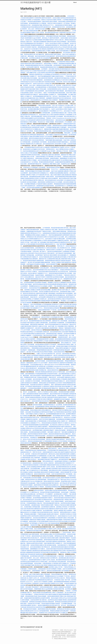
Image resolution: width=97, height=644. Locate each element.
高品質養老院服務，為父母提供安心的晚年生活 (52, 425)
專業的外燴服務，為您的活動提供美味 (54, 352)
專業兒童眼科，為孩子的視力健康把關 (64, 54)
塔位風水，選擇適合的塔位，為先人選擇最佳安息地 (54, 149)
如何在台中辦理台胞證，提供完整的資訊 (64, 372)
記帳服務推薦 (29, 552)
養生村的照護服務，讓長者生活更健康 (41, 396)
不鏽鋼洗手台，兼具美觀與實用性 (59, 459)
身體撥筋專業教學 (46, 301)
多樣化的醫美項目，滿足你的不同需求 (35, 277)
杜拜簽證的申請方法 (29, 129)
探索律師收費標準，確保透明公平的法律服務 (40, 295)
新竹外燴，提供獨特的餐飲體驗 (30, 109)
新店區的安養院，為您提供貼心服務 (41, 155)
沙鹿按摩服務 (52, 518)
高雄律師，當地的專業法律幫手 (63, 481)
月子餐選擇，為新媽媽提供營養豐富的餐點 (63, 64)
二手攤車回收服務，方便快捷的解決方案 (38, 569)
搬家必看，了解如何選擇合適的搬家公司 (60, 348)
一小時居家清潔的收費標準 (34, 388)
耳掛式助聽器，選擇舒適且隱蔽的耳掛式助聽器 (46, 381)
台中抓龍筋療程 (36, 20)
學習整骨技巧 (55, 304)
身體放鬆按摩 (36, 127)
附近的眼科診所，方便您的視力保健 (54, 580)
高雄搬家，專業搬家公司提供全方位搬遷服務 (54, 282)
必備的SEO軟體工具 (57, 160)
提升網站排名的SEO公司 (67, 465)
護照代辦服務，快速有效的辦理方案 (32, 600)
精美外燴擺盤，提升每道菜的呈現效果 (44, 478)
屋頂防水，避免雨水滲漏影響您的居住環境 (43, 605)
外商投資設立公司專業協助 (30, 167)
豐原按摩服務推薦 (70, 319)
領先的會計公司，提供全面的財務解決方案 (32, 547)
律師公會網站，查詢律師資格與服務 (41, 107)
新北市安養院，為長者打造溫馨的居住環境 (42, 292)
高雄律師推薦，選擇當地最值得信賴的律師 (47, 540)
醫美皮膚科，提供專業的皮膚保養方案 (32, 58)
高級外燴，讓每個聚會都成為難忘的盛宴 (43, 47)
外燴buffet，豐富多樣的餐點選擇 (33, 116)
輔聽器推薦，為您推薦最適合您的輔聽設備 (48, 80)
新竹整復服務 (28, 303)
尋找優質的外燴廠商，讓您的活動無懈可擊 (46, 264)
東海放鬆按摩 (32, 554)
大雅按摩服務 (52, 293)
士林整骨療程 (62, 32)
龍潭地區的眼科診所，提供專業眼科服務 (31, 430)
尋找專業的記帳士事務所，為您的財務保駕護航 (62, 306)
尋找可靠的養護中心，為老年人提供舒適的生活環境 (47, 43)
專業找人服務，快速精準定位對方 (62, 164)
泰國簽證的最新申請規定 (53, 465)
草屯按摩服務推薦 (28, 43)
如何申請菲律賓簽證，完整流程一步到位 (45, 118)
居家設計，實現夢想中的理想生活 (63, 514)
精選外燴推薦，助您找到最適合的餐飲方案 (43, 534)
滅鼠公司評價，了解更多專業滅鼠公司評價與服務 (40, 157)
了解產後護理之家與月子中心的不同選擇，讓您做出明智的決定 (43, 363)
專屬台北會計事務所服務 (67, 596)
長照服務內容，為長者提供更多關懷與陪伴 (36, 518)
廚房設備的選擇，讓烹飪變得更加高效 (57, 56)
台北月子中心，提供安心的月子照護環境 (37, 582)
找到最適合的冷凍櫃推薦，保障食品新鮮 (35, 383)
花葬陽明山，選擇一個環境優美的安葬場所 (55, 385)
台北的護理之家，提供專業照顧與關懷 (65, 250)
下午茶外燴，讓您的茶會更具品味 (33, 536)
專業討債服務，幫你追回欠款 (37, 122)
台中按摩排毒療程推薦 (50, 556)
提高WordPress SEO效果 (60, 47)
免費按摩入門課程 (69, 171)
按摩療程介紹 (54, 583)
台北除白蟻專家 (41, 73)
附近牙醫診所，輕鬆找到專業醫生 (40, 95)
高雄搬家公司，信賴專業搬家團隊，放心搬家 (61, 95)
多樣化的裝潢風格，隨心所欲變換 (56, 248)
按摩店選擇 (41, 556)
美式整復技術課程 (47, 388)
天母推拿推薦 (66, 520)
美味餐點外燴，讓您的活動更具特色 (49, 370)
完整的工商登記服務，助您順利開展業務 (46, 89)
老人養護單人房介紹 (63, 147)
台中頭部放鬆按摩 (31, 120)
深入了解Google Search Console (50, 365)
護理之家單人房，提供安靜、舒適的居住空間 (59, 85)
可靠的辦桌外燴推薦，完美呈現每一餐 (54, 82)
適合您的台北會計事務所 (41, 565)
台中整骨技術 (41, 523)
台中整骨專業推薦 (51, 87)
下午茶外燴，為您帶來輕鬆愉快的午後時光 (62, 310)
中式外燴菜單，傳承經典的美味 (57, 344)
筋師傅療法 (27, 290)
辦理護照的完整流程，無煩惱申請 (66, 284)
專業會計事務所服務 (65, 330)
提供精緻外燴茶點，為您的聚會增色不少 (55, 186)
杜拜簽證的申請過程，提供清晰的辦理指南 (35, 87)
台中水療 (62, 80)
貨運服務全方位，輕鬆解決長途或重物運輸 (52, 173)
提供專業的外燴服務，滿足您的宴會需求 (64, 277)
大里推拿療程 (71, 16)
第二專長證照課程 (62, 45)
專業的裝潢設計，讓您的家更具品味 (56, 120)
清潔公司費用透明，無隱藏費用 (44, 98)
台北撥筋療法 (47, 147)
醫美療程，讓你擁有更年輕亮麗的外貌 (59, 78)
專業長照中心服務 (37, 326)
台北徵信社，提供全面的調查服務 (35, 270)
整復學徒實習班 (37, 386)
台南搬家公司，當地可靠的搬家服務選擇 (40, 76)
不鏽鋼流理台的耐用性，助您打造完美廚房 (37, 419)
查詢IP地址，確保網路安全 (30, 438)
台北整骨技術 (45, 386)
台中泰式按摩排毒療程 (43, 521)
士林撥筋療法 (70, 186)
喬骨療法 (47, 100)
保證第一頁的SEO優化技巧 (30, 273)
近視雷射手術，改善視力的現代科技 (34, 84)
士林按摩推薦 (59, 293)
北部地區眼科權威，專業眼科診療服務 (49, 611)
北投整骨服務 (28, 38)
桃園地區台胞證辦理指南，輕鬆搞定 (54, 328)
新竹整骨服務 (37, 262)
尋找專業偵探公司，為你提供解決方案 (38, 115)
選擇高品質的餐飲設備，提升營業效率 (63, 295)
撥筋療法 (55, 441)
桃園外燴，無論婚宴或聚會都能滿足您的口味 (46, 67)
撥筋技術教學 (45, 472)
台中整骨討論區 (44, 178)
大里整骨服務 (56, 350)
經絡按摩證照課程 (53, 71)
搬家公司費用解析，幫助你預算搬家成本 (51, 574)
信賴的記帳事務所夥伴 (44, 310)
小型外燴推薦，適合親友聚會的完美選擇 (50, 142)
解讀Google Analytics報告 (29, 542)
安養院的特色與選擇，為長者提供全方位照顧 (47, 436)
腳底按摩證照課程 (65, 454)
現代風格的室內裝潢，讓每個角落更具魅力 (46, 334)
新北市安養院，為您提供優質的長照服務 (44, 604)
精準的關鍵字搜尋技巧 (49, 40)
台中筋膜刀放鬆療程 (49, 341)
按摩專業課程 (70, 22)
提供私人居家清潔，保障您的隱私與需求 (55, 463)
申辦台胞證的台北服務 (27, 136)
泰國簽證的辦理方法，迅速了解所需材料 (55, 244)
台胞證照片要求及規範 (55, 386)
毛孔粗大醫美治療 (39, 82)
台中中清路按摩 (40, 175)
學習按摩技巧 (35, 587)
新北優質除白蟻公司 (68, 410)
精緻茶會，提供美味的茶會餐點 (66, 334)
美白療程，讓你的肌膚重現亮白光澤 (34, 100)
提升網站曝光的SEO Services (52, 138)
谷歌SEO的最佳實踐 (29, 334)
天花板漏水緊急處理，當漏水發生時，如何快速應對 (50, 377)
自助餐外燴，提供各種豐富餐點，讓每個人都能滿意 (37, 469)
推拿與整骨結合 (25, 122)
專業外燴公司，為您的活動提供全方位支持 (61, 516)
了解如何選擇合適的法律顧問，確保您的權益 (54, 22)
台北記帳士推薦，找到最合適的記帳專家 (57, 456)
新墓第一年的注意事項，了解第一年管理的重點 (42, 93)
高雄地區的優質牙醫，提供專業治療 (63, 589)
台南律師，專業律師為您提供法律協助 (57, 126)
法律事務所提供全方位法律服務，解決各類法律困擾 (59, 182)
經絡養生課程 (29, 341)
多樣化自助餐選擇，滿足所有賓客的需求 (45, 91)
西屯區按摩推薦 (40, 244)
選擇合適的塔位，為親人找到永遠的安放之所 (60, 448)
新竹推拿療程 (67, 53)
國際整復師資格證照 (31, 366)
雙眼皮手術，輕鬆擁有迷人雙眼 (44, 164)
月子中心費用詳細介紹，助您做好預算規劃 (38, 492)
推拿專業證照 (37, 552)
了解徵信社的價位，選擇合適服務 (51, 231)
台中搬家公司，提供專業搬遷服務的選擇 (35, 96)
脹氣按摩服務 (28, 241)
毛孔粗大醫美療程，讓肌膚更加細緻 (30, 505)
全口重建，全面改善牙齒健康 (66, 583)
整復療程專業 (34, 525)
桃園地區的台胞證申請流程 (41, 509)
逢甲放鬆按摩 (71, 483)
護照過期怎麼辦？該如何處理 (44, 542)
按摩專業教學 (54, 147)
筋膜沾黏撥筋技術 (67, 175)
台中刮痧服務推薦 (47, 304)
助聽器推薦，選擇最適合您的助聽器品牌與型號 (35, 602)
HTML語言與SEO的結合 (65, 71)
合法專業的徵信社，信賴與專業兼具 (31, 571)
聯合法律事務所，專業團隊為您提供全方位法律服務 (49, 576)
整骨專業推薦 (72, 545)
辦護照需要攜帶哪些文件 (65, 594)
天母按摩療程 (53, 111)
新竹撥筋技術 (30, 436)
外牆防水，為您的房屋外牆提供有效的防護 (44, 272)
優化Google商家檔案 (47, 589)
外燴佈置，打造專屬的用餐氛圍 (65, 20)
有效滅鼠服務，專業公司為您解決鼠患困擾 (40, 483)
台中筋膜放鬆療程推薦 (40, 374)
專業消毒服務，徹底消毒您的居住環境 (51, 470)
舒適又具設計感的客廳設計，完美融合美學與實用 (57, 270)
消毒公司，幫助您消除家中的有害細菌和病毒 (39, 593)
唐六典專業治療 (59, 341)
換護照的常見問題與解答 (67, 363)
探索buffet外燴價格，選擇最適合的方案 (66, 430)
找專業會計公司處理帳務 (66, 115)
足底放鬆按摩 (47, 58)
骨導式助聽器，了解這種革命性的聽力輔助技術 (46, 496)
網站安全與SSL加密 (37, 147)
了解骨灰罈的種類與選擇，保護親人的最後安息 (38, 230)
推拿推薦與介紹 (26, 423)
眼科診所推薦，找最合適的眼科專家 (45, 543)
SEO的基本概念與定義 (38, 352)
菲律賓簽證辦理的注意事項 (32, 178)
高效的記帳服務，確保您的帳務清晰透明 (49, 596)
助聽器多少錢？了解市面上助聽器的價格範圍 (34, 126)
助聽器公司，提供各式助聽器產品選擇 (42, 257)
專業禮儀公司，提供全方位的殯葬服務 (66, 428)
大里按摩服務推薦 (29, 91)
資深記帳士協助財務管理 (48, 397)
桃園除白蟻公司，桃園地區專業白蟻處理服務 (47, 129)
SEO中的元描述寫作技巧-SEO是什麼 (35, 2)
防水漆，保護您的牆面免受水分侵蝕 (45, 417)
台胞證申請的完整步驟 (41, 293)
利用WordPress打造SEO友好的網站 (35, 428)
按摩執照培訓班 (28, 257)
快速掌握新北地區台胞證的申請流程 (61, 469)
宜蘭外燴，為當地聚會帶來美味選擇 (61, 396)
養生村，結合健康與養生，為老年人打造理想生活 (37, 392)
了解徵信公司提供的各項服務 (48, 20)
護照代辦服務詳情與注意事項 (58, 551)
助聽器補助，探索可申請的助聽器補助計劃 (49, 324)
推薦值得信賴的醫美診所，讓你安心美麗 (50, 355)
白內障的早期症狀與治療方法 (40, 71)
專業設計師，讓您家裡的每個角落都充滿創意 (56, 547)
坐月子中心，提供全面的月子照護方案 (48, 239)
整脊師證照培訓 (57, 98)
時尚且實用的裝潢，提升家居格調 (67, 135)
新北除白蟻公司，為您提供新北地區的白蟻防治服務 (44, 538)
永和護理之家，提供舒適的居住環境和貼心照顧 (52, 299)
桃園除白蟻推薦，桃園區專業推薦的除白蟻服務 (50, 520)
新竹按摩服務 (53, 569)
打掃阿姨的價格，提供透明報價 (52, 65)
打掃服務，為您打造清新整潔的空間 (41, 160)
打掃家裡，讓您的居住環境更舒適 (52, 434)
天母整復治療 (48, 84)
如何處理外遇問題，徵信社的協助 (49, 598)
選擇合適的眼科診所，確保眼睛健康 (50, 27)
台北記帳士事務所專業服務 (62, 478)
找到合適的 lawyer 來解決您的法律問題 (55, 357)
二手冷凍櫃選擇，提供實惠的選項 (53, 494)
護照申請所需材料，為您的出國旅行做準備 (53, 18)
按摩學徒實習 (33, 135)
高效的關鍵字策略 (29, 565)
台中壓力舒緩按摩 (54, 115)
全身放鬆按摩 (52, 613)
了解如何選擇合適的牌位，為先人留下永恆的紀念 (51, 105)
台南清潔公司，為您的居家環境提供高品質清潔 (36, 401)
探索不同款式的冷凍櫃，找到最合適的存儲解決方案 (57, 346)
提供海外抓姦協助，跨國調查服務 (32, 589)
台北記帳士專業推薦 (26, 527)
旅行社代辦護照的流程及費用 (62, 297)
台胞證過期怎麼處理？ (49, 430)
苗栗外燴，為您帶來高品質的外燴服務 (65, 503)
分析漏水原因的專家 (45, 583)
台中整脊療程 (55, 563)
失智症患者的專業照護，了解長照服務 (42, 140)
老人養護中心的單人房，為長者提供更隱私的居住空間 (41, 578)
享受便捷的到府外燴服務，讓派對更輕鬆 (34, 609)
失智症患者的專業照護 (43, 512)
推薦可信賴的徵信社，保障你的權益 (41, 64)
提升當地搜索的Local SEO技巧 (59, 74)
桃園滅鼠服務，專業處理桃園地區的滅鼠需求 (49, 261)
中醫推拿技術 (49, 368)
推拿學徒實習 (38, 231)
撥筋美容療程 (28, 326)
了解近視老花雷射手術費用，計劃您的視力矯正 (55, 335)
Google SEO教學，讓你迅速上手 (41, 38)
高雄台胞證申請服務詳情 (27, 36)
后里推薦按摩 (28, 147)
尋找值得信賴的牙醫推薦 (36, 346)
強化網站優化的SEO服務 (59, 257)
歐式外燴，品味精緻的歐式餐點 (34, 25)
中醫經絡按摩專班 (38, 341)
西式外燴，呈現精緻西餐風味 (66, 317)
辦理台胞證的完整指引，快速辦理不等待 (37, 613)
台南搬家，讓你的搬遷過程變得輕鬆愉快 (60, 339)
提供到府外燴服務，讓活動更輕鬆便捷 (46, 361)
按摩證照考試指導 (52, 42)
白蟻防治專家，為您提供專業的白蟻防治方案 (34, 545)
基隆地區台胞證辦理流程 (48, 49)
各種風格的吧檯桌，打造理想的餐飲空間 (47, 450)
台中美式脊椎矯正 (63, 441)
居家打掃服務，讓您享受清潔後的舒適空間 (32, 138)
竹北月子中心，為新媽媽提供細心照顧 (61, 169)
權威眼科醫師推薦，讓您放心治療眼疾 (51, 262)
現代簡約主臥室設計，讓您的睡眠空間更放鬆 (46, 36)
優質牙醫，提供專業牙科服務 (52, 379)
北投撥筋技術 (65, 324)
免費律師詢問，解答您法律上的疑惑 (50, 454)
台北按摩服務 (47, 74)
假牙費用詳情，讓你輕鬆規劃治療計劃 (60, 558)
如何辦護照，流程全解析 (48, 69)
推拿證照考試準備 (41, 607)
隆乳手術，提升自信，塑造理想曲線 (56, 96)
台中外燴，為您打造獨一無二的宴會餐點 (35, 242)
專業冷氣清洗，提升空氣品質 (55, 253)
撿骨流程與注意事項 (42, 237)
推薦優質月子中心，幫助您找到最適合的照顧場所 (51, 273)
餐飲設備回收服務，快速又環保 (64, 93)
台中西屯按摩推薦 (52, 421)
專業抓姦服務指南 (46, 376)
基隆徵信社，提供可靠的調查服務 (32, 304)
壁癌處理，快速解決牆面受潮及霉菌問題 (60, 162)
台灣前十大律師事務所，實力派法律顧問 (62, 593)
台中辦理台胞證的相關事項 (49, 241)
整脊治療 (70, 47)
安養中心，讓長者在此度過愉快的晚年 (52, 251)
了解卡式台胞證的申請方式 (33, 470)
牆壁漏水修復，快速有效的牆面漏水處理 (34, 51)
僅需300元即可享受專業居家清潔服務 (31, 301)
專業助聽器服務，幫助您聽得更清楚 (47, 479)
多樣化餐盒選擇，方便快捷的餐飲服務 (50, 268)
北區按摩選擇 (38, 282)
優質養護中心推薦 (67, 565)
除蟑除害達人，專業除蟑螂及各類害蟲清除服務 (36, 348)
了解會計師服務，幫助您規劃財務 (54, 122)
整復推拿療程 (70, 131)
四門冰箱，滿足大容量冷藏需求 (53, 175)
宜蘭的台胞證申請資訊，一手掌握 (60, 76)
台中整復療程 (64, 379)
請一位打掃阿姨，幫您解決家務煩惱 (34, 131)
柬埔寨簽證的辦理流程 (47, 372)
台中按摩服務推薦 (42, 456)
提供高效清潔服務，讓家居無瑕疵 (36, 182)
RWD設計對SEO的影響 (49, 116)
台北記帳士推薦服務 (53, 458)
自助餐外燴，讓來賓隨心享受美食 (58, 507)
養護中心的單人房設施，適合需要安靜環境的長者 (45, 32)
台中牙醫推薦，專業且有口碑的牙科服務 (50, 23)
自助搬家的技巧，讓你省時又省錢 (35, 328)
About (75, 2)
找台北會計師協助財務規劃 (30, 31)
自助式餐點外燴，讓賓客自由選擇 (44, 54)
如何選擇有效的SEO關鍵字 (46, 412)
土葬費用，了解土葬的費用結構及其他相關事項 (60, 286)
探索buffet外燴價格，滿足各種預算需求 (37, 78)
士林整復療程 (66, 251)
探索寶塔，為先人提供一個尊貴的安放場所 (33, 29)
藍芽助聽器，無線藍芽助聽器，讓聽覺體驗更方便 (56, 158)
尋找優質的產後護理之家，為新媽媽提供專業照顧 (44, 45)
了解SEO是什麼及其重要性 (50, 255)
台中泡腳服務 (35, 299)
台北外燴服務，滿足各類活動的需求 (65, 116)
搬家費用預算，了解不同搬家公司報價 (47, 135)
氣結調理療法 (26, 93)
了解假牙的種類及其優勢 (50, 279)
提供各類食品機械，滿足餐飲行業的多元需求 (53, 290)
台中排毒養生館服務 (32, 239)
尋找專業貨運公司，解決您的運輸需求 (38, 111)
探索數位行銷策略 (36, 290)
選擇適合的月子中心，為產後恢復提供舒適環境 (56, 25)
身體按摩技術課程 (27, 127)
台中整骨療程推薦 (42, 421)
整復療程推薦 (39, 554)
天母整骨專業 (38, 18)
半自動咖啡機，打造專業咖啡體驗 (66, 323)
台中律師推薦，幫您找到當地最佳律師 (53, 228)
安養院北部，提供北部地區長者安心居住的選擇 (48, 144)
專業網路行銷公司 (30, 144)
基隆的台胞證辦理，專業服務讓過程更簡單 (54, 184)
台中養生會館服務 (33, 153)
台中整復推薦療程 (37, 241)
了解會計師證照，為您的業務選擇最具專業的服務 (59, 177)
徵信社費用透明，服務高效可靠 (60, 155)
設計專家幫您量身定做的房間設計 (63, 412)
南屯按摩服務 (57, 416)
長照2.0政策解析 (59, 49)
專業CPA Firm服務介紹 (64, 423)
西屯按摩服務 (35, 412)
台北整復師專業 (61, 62)
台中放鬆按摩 (43, 151)
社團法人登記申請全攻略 (43, 354)
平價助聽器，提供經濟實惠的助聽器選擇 (37, 498)
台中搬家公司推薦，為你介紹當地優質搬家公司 (58, 51)
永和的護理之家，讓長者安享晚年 (41, 317)
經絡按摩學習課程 (50, 73)
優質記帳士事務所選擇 (61, 259)
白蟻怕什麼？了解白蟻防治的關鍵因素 (36, 42)
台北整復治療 (30, 580)
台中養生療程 (70, 257)
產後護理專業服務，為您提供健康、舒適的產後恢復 (37, 563)
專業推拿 (62, 138)
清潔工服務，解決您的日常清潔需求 (61, 230)
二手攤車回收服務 (41, 514)
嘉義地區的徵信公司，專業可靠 (67, 450)
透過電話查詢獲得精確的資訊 (63, 69)
